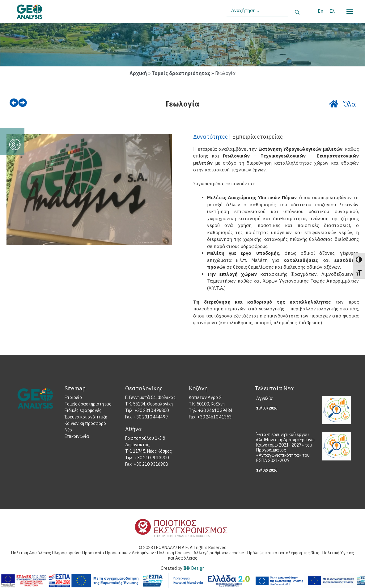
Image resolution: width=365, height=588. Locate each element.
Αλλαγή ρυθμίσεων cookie (219, 554)
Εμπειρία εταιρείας (257, 138)
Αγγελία (264, 400)
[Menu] (350, 10)
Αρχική (138, 73)
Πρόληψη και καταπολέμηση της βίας (284, 554)
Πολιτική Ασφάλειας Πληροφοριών (45, 554)
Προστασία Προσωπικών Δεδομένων (119, 554)
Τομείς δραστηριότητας (181, 73)
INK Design (194, 569)
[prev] (15, 103)
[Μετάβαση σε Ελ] (332, 11)
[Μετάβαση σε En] (320, 11)
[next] (24, 103)
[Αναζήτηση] (297, 13)
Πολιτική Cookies (174, 554)
